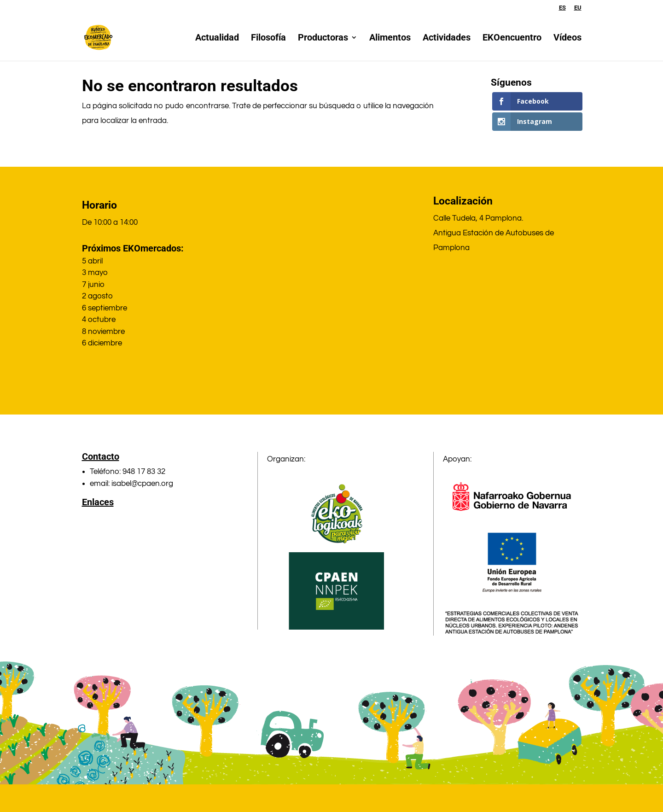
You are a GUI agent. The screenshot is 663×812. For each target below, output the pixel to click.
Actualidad (217, 38)
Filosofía (268, 38)
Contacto (101, 456)
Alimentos (390, 38)
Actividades (447, 38)
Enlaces (98, 502)
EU (578, 8)
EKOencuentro (512, 38)
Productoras (323, 38)
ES (562, 8)
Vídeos (567, 38)
